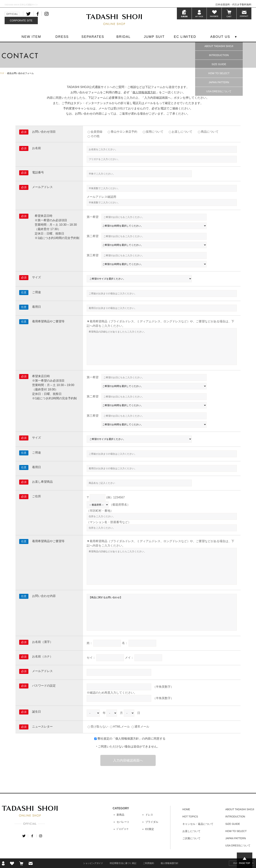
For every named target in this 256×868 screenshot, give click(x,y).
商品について (210, 132)
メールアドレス (42, 187)
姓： (90, 643)
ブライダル (152, 822)
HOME (186, 809)
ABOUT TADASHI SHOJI (219, 46)
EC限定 (150, 829)
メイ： (129, 658)
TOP (2, 73)
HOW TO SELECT (219, 73)
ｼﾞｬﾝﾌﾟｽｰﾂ (122, 829)
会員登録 (96, 132)
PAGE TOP (245, 863)
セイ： (91, 658)
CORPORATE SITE (21, 20)
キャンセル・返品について (198, 824)
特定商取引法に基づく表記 (123, 863)
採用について (155, 132)
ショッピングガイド (93, 863)
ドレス (149, 815)
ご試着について (191, 838)
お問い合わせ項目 (44, 132)
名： (125, 643)
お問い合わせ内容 (44, 596)
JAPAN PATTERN (219, 82)
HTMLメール (120, 727)
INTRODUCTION (219, 55)
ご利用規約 (148, 863)
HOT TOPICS (190, 817)
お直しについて (182, 132)
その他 (95, 136)
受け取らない (98, 727)
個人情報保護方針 (144, 92)
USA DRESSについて (219, 91)
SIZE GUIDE (219, 64)
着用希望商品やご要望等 (48, 321)
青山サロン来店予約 (124, 132)
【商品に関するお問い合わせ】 (162, 612)
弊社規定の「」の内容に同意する (132, 739)
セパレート (123, 822)
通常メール (140, 727)
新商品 (120, 815)
